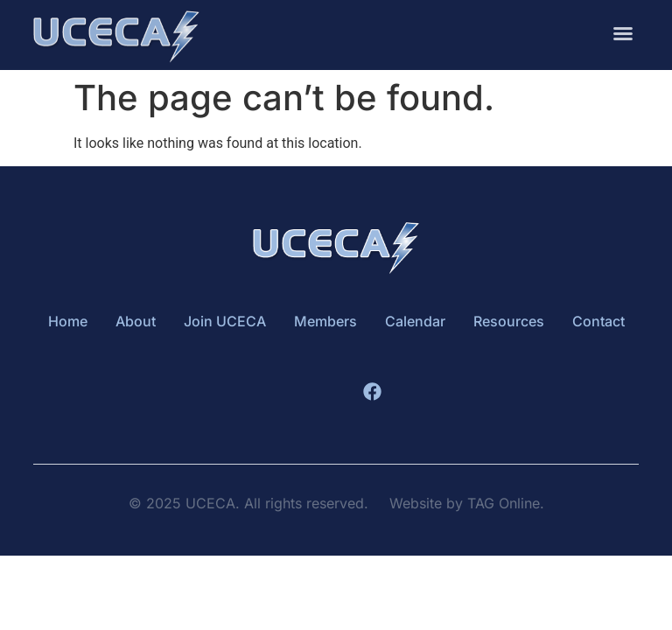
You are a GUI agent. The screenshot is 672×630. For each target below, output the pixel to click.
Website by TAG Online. (467, 503)
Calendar (415, 321)
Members (325, 321)
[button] (623, 31)
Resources (509, 321)
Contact (598, 321)
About (136, 321)
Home (68, 321)
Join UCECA (225, 321)
